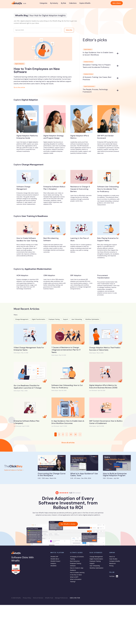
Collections (73, 3)
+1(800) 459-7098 (75, 598)
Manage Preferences (61, 598)
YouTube (112, 576)
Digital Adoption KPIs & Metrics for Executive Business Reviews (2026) (103, 386)
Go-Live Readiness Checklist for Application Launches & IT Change (28, 387)
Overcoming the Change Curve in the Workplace (52, 474)
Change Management (96, 557)
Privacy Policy (27, 598)
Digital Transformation (96, 559)
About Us (112, 557)
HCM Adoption (22, 275)
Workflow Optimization (96, 568)
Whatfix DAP (54, 557)
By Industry (54, 3)
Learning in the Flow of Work (80, 239)
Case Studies (113, 559)
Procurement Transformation (103, 277)
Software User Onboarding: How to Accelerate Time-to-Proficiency (108, 189)
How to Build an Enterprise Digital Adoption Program (115, 474)
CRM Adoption (49, 275)
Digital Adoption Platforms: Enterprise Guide (27, 137)
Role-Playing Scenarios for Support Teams (108, 239)
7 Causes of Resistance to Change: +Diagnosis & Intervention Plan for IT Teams (66, 350)
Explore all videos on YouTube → (14, 470)
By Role (64, 3)
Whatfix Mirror (55, 559)
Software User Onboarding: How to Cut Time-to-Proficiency (67, 386)
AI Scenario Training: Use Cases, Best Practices (97, 78)
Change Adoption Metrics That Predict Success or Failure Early (105, 349)
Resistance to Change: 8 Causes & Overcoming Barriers (80, 189)
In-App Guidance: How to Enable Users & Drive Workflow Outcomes (68, 422)
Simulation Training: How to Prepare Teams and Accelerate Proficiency (97, 66)
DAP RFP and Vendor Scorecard (105, 137)
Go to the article (19, 87)
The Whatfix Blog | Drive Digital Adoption (19, 3)
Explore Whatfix (85, 3)
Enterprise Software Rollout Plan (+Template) (54, 188)
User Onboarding (95, 566)
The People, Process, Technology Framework (95, 91)
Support (92, 563)
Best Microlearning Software (51, 239)
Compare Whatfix (115, 561)
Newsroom (112, 563)
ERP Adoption (76, 275)
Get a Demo (117, 3)
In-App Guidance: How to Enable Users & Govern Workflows (98, 54)
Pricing (111, 566)
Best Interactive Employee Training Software (76, 563)
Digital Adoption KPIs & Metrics (80, 137)
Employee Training (95, 561)
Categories (43, 3)
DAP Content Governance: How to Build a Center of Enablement (106, 422)
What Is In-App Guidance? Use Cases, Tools (84, 474)
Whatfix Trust (49, 598)
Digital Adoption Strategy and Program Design (54, 137)
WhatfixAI (53, 566)
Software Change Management (23, 188)
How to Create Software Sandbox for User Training (27, 239)
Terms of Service (38, 598)
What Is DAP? (74, 577)
